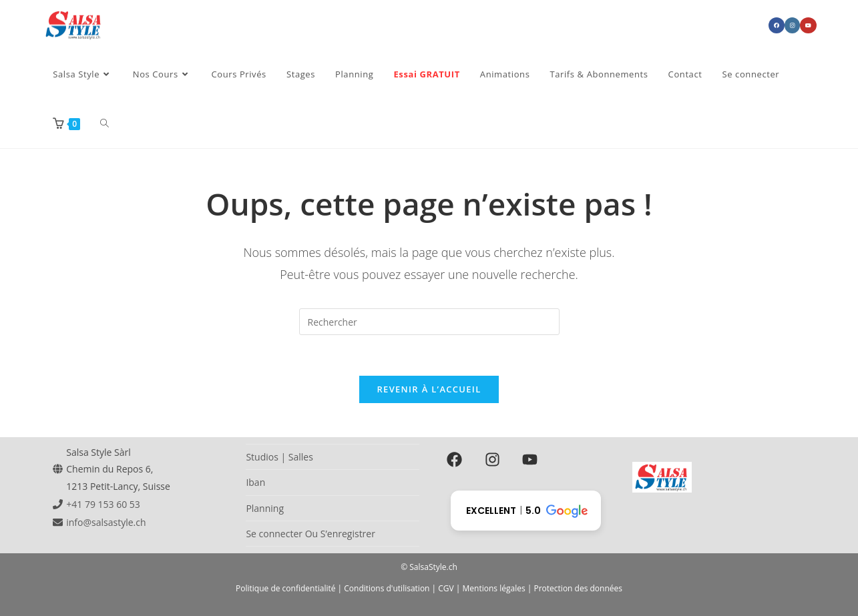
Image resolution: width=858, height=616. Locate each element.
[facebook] (457, 459)
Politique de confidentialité (285, 588)
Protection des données (578, 588)
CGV (446, 588)
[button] (526, 511)
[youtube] (532, 459)
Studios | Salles (279, 457)
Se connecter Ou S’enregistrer (310, 534)
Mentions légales (494, 588)
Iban (255, 482)
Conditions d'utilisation (387, 588)
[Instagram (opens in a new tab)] (792, 25)
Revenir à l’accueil (429, 389)
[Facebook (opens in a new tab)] (777, 25)
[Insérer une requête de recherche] (429, 322)
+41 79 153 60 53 (103, 504)
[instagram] (494, 459)
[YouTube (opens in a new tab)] (808, 25)
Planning (265, 508)
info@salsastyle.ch (106, 522)
